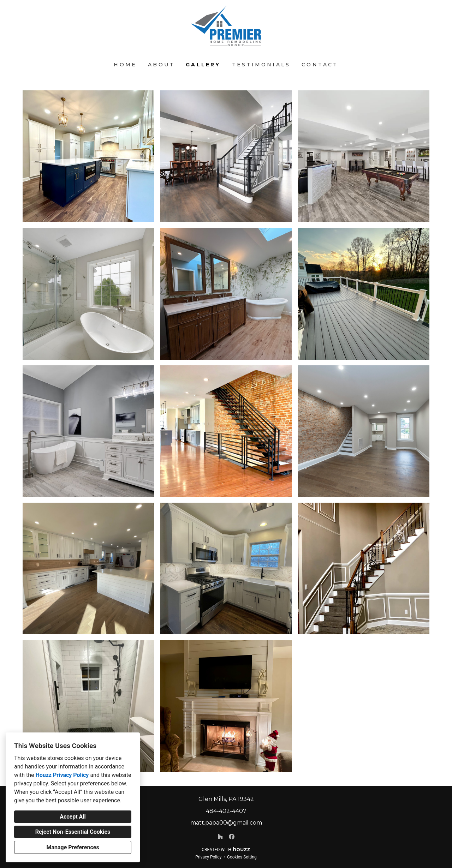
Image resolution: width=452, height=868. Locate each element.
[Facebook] (232, 837)
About (161, 65)
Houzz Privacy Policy (62, 775)
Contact (320, 65)
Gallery (203, 65)
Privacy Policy (208, 857)
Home (125, 65)
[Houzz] (220, 837)
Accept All (73, 817)
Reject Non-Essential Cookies (73, 832)
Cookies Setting (242, 857)
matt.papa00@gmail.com (226, 823)
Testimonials (261, 65)
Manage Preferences (73, 847)
